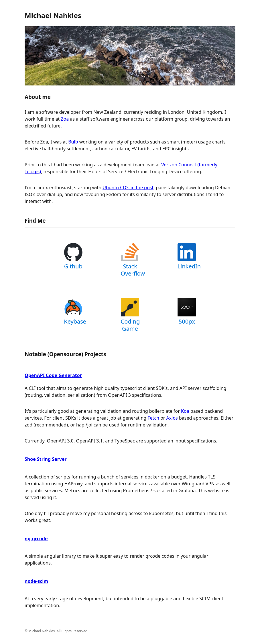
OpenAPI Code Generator (53, 375)
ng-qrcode (36, 539)
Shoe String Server (46, 459)
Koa (185, 411)
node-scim (36, 581)
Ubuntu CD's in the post (128, 188)
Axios (172, 418)
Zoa (65, 119)
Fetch (153, 418)
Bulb (73, 142)
